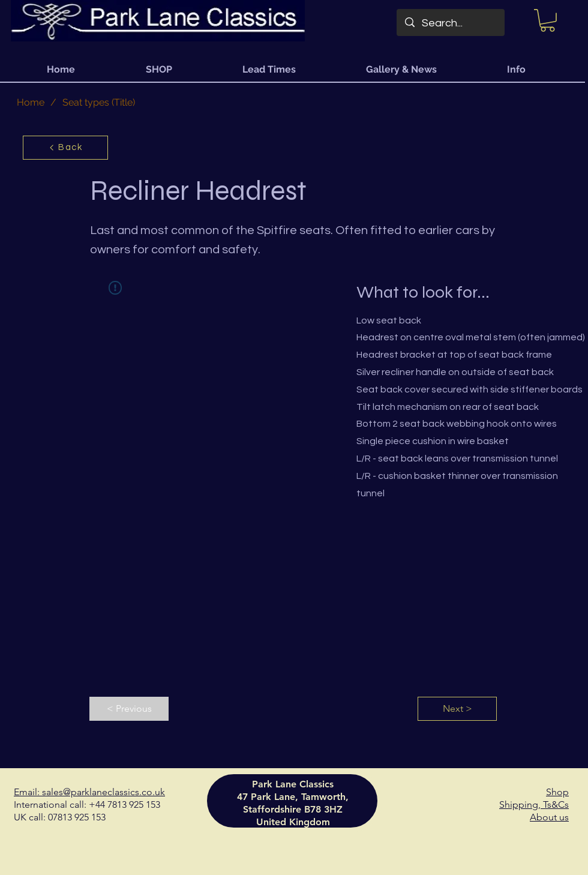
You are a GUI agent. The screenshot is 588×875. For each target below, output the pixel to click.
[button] (547, 20)
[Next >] (457, 709)
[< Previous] (129, 709)
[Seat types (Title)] (99, 103)
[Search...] (451, 23)
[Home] (31, 103)
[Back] (65, 148)
